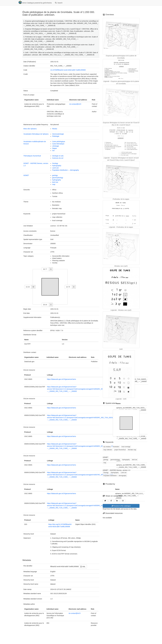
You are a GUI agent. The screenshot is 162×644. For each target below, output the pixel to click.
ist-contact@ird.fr (75, 104)
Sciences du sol (58, 158)
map (54, 184)
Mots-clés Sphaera (30, 129)
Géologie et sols (58, 156)
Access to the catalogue (121, 506)
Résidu (55, 129)
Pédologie (56, 136)
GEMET (26, 175)
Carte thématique (58, 144)
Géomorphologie (58, 134)
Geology (55, 163)
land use (55, 182)
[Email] (123, 501)
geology (55, 175)
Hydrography (57, 166)
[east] (68, 287)
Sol (53, 151)
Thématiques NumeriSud (32, 156)
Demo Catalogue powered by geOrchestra (35, 2)
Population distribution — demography (66, 170)
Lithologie (56, 146)
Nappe (55, 148)
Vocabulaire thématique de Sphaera (36, 134)
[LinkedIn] (117, 501)
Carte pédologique (59, 142)
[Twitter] (105, 501)
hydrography (57, 180)
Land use (55, 168)
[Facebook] (111, 501)
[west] (28, 287)
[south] (45, 305)
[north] (45, 269)
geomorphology (58, 178)
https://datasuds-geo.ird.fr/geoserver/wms (62, 379)
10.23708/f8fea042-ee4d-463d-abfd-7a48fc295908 (68, 70)
